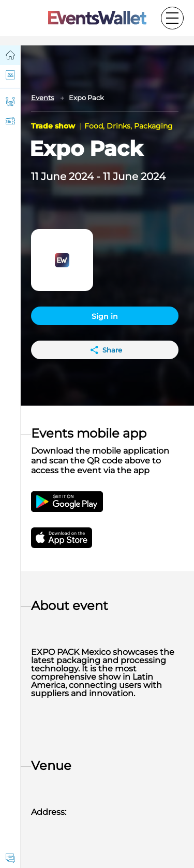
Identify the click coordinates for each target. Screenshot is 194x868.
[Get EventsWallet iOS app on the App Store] (71, 538)
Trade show (54, 126)
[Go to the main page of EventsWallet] (97, 18)
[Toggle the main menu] (172, 18)
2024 (81, 176)
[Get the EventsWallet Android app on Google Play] (67, 502)
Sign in (105, 316)
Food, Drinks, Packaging (129, 126)
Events (42, 98)
